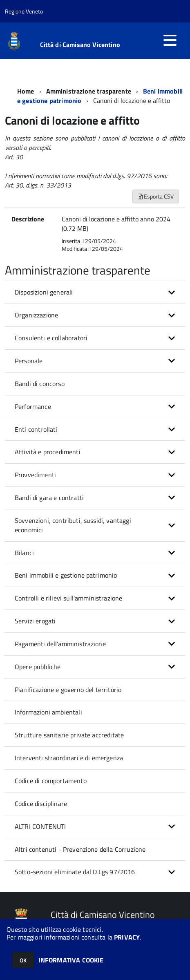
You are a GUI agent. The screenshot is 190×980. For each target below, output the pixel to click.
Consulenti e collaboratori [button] (51, 338)
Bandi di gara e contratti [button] (49, 498)
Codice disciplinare (41, 804)
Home (26, 91)
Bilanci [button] (24, 553)
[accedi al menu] (170, 40)
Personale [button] (29, 361)
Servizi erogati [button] (35, 621)
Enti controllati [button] (36, 429)
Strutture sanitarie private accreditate (69, 735)
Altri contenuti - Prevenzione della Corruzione (80, 849)
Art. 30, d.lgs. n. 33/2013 (38, 185)
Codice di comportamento (51, 781)
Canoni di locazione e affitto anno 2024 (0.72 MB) (116, 224)
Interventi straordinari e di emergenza (69, 758)
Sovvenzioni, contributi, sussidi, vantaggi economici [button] (73, 525)
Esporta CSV (156, 196)
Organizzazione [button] (36, 315)
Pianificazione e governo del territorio (68, 690)
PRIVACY (127, 937)
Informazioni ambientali (48, 712)
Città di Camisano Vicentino (80, 45)
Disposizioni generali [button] (44, 292)
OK (23, 960)
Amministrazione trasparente (89, 91)
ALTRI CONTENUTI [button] (40, 826)
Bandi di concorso (40, 384)
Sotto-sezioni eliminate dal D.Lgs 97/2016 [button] (75, 872)
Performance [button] (33, 406)
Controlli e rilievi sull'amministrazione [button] (68, 598)
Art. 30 (14, 157)
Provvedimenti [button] (35, 475)
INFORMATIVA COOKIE (71, 960)
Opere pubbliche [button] (38, 667)
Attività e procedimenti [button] (48, 452)
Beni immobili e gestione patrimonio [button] (66, 575)
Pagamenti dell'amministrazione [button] (60, 644)
